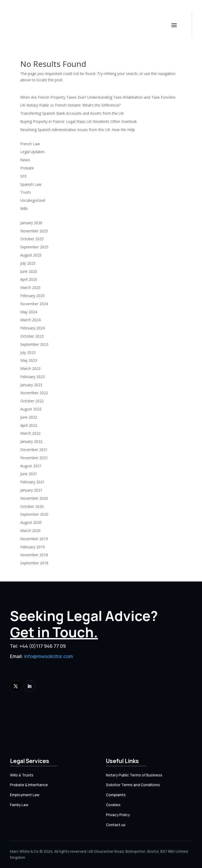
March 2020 (30, 531)
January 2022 (31, 441)
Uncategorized (33, 200)
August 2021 (31, 466)
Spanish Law (31, 184)
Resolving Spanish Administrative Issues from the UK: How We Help (78, 130)
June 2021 (29, 474)
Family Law (19, 805)
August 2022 (31, 409)
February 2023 (32, 377)
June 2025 (29, 271)
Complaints (116, 795)
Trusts (26, 192)
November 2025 (34, 231)
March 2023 (30, 368)
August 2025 (31, 255)
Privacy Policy (118, 815)
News (25, 160)
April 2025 (29, 279)
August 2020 (31, 522)
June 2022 (29, 417)
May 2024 (29, 312)
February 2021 (32, 482)
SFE (23, 176)
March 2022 (30, 433)
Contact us (116, 825)
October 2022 (32, 401)
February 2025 (32, 296)
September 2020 (34, 514)
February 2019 (32, 547)
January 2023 (31, 385)
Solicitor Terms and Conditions (133, 785)
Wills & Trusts (22, 775)
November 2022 (34, 393)
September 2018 (34, 563)
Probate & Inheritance (29, 785)
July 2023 (28, 352)
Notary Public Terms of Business (134, 775)
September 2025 (34, 247)
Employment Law (25, 795)
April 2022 (29, 425)
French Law (30, 144)
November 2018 (34, 555)
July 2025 (28, 263)
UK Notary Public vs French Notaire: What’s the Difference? (70, 105)
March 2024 (30, 320)
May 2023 (29, 360)
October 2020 (32, 506)
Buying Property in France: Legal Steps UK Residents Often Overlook (79, 121)
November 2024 (34, 304)
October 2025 (32, 239)
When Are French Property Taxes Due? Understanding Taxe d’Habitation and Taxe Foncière (98, 97)
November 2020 (34, 498)
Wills (24, 209)
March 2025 (30, 287)
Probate (27, 168)
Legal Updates (32, 152)
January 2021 (31, 490)
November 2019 (34, 539)
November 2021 (34, 458)
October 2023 (32, 336)
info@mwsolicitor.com (49, 656)
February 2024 (32, 328)
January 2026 (31, 223)
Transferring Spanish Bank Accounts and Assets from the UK (72, 113)
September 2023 (34, 344)
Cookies (113, 805)
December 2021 (34, 450)
